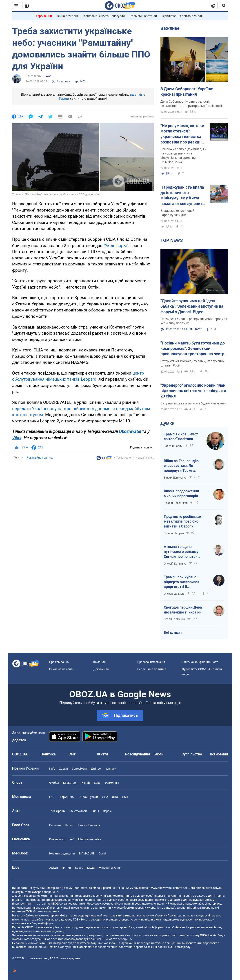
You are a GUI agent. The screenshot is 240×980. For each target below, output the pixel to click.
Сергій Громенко (174, 619)
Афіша (53, 868)
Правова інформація (151, 662)
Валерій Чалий (173, 446)
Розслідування (138, 754)
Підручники (67, 797)
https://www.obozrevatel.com (160, 888)
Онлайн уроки (88, 797)
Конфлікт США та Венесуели (104, 16)
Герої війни (44, 16)
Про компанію (59, 662)
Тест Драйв (57, 811)
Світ (72, 754)
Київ (52, 769)
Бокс (97, 783)
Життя (102, 754)
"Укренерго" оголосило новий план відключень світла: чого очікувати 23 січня (193, 391)
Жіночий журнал (110, 868)
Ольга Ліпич (33, 76)
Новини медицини (62, 853)
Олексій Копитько (175, 564)
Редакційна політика (40, 458)
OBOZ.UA (199, 896)
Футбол (54, 783)
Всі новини (219, 754)
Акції (96, 811)
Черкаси (111, 769)
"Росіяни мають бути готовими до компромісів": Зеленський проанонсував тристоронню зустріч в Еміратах (194, 349)
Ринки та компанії (62, 839)
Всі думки (172, 633)
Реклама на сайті (61, 669)
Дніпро (96, 769)
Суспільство (192, 754)
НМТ (125, 797)
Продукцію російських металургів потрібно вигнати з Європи (183, 521)
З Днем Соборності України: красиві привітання (187, 92)
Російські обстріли (143, 16)
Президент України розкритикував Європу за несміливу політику (194, 321)
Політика (48, 754)
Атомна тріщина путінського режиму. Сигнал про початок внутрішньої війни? (182, 552)
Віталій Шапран (174, 533)
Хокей (86, 783)
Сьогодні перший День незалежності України (183, 610)
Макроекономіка (90, 839)
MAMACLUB (87, 853)
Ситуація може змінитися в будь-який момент (194, 403)
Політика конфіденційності (200, 662)
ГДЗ (52, 797)
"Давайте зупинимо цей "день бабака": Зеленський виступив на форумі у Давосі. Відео (192, 306)
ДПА (105, 797)
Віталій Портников (176, 503)
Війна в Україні (68, 16)
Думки (167, 423)
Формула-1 (112, 783)
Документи (101, 669)
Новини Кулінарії (88, 825)
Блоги (158, 754)
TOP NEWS (172, 240)
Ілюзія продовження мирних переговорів (181, 493)
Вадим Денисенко (175, 478)
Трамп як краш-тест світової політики (181, 437)
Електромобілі (79, 811)
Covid (102, 853)
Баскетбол (70, 783)
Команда (99, 662)
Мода (91, 868)
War (48, 76)
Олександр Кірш (174, 594)
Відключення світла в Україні (183, 16)
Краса (79, 868)
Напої (69, 825)
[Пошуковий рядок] (224, 6)
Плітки (66, 868)
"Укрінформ (115, 246)
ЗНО (115, 797)
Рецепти (55, 825)
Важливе (170, 28)
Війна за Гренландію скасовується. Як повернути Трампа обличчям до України (182, 466)
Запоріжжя (79, 769)
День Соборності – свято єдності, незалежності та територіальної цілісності (191, 104)
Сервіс (107, 811)
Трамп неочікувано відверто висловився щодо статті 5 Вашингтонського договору (182, 582)
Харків (63, 769)
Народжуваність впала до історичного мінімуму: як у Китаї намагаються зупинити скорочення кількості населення (182, 196)
